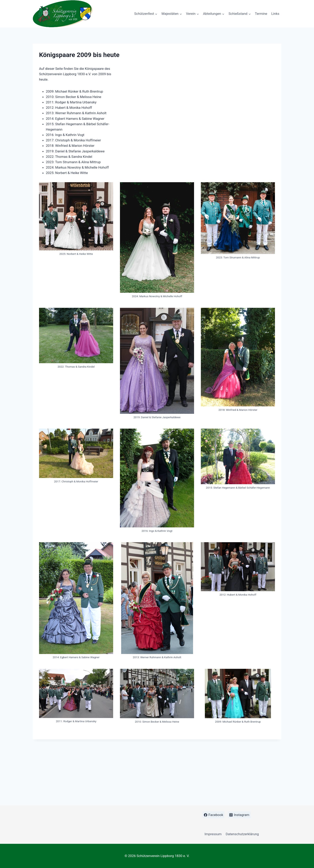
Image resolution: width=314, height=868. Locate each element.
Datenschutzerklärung (242, 834)
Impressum (213, 834)
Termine (261, 14)
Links (275, 14)
